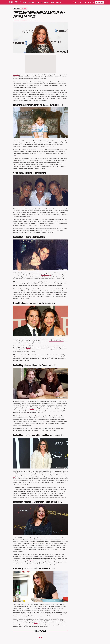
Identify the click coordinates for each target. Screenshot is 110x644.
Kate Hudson (46, 556)
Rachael (28, 348)
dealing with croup (59, 94)
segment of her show (54, 293)
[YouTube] (76, 2)
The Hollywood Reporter (43, 608)
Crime (53, 2)
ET (14, 423)
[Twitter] (81, 2)
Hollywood (24, 8)
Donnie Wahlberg (38, 556)
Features (58, 2)
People (31, 560)
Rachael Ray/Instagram (63, 137)
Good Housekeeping (46, 275)
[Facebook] (73, 2)
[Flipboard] (86, 2)
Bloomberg (20, 221)
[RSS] (93, 2)
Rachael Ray (16, 75)
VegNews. (63, 497)
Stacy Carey (17, 20)
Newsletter (100, 2)
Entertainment (45, 2)
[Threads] (91, 2)
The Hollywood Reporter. (37, 542)
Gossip (38, 2)
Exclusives (31, 2)
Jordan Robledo (24, 20)
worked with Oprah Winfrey (57, 341)
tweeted (42, 420)
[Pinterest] (83, 2)
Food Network (47, 429)
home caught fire (31, 413)
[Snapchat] (88, 2)
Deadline (32, 409)
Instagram (16, 155)
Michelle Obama (54, 556)
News (25, 2)
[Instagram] (78, 2)
